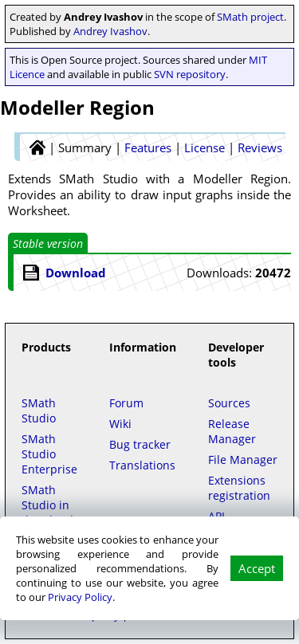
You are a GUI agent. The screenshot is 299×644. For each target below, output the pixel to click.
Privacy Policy (80, 597)
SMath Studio (39, 410)
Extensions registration (239, 488)
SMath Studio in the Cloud (47, 505)
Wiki (120, 424)
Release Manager (232, 431)
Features (148, 147)
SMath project (250, 17)
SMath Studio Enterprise (49, 454)
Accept (257, 568)
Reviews (260, 147)
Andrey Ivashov (110, 31)
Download (76, 273)
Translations (142, 465)
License (205, 147)
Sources (229, 403)
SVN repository (190, 74)
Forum (126, 403)
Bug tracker (140, 444)
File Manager (243, 459)
